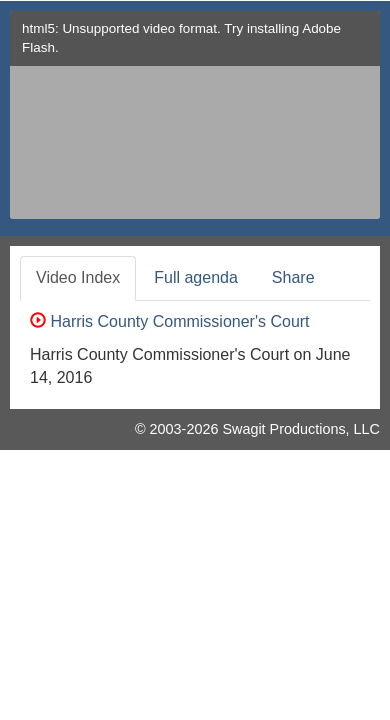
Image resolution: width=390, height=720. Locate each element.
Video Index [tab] (78, 277)
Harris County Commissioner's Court (170, 321)
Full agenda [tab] (196, 277)
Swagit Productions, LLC (301, 429)
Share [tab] (293, 277)
